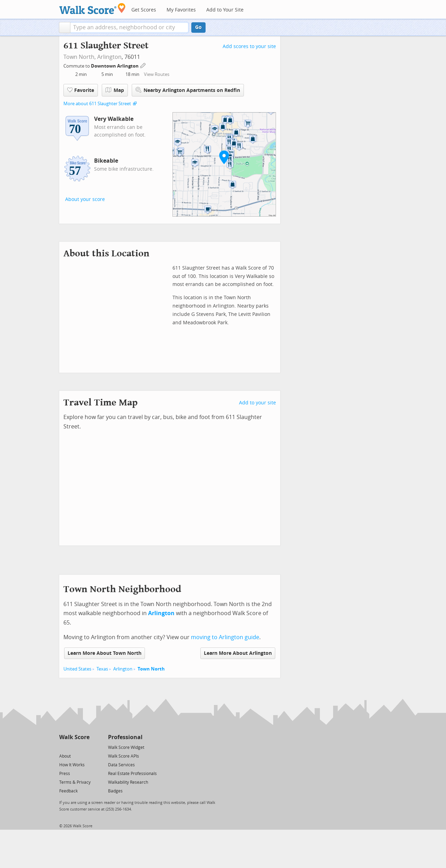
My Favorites (181, 10)
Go (198, 27)
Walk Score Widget (126, 747)
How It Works (72, 765)
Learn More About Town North (105, 653)
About (65, 756)
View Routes (157, 74)
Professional (125, 737)
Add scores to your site (249, 46)
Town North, (80, 57)
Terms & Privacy (75, 782)
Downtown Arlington (115, 66)
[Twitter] (63, 747)
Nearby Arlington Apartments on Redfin (188, 90)
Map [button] (115, 90)
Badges (115, 791)
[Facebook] (74, 747)
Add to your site (257, 403)
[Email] (85, 747)
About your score (85, 199)
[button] (65, 28)
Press (65, 774)
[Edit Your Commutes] (143, 65)
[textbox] (129, 28)
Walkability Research (128, 782)
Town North (151, 669)
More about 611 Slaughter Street (97, 104)
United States (77, 669)
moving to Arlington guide (225, 637)
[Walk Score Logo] (93, 9)
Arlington (109, 57)
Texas (102, 669)
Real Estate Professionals (132, 774)
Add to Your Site (225, 10)
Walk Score (74, 737)
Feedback (68, 791)
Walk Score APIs (124, 756)
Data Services (121, 765)
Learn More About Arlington (238, 653)
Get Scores (144, 10)
